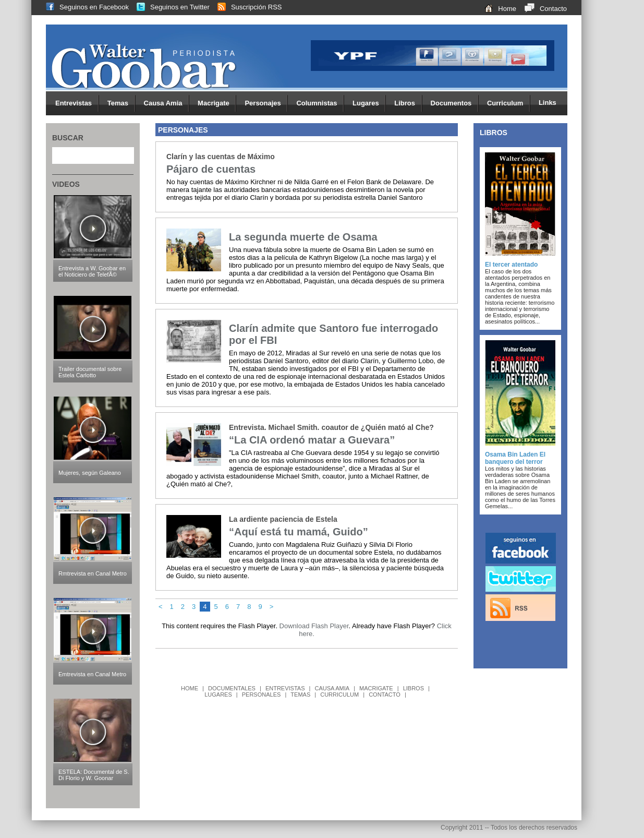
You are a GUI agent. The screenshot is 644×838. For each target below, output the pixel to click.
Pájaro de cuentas (211, 169)
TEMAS (300, 695)
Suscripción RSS (246, 7)
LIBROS (414, 688)
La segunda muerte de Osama (303, 237)
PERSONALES (262, 695)
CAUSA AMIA (332, 688)
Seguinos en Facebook (83, 7)
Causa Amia (167, 104)
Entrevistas (77, 104)
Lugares (369, 104)
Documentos (455, 104)
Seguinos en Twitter (169, 7)
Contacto (542, 9)
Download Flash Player (314, 626)
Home (496, 9)
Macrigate (217, 104)
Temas (121, 104)
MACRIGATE (376, 688)
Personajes (266, 104)
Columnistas (320, 104)
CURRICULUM (339, 695)
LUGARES (218, 695)
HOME (190, 688)
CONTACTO (385, 695)
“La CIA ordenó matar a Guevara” (312, 440)
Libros (408, 104)
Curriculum (509, 104)
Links (548, 103)
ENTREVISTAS (285, 688)
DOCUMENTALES (232, 688)
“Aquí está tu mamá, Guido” (299, 532)
